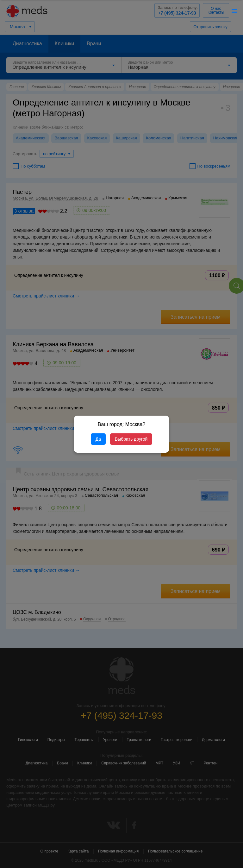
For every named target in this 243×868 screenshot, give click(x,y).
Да (98, 439)
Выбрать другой (131, 439)
